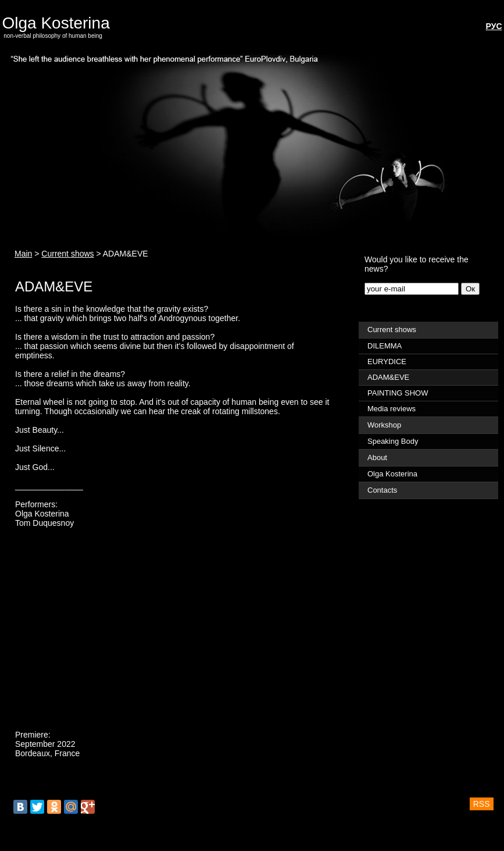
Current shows (67, 254)
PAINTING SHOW (398, 393)
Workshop (384, 425)
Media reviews (392, 409)
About (377, 457)
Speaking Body (393, 441)
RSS (482, 804)
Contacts (382, 490)
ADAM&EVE (388, 377)
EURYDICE (387, 362)
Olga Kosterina (58, 23)
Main (23, 254)
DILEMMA (385, 346)
